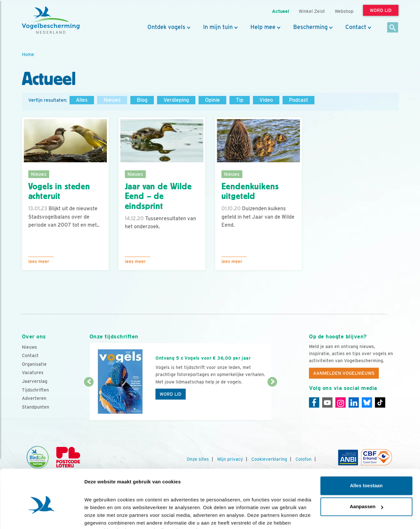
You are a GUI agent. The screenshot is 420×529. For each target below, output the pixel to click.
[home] (51, 20)
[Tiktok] (380, 402)
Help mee (263, 27)
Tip (240, 100)
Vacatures (33, 373)
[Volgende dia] (272, 401)
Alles (82, 100)
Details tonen (100, 516)
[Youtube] (327, 402)
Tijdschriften (35, 390)
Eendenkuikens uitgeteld (250, 191)
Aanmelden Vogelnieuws (344, 373)
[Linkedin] (354, 402)
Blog (142, 100)
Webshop (344, 11)
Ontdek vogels (166, 27)
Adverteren (34, 398)
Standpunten (36, 407)
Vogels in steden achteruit (59, 191)
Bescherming (310, 27)
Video (266, 100)
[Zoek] (393, 28)
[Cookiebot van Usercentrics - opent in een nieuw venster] (42, 516)
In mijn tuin (218, 27)
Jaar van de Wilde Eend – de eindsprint (158, 196)
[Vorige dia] (89, 401)
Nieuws (112, 100)
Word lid (171, 394)
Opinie (212, 100)
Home (28, 54)
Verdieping (176, 100)
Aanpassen (367, 474)
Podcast (299, 100)
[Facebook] (314, 402)
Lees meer (39, 261)
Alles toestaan (366, 453)
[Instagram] (341, 402)
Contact (356, 27)
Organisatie (34, 364)
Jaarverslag (35, 381)
